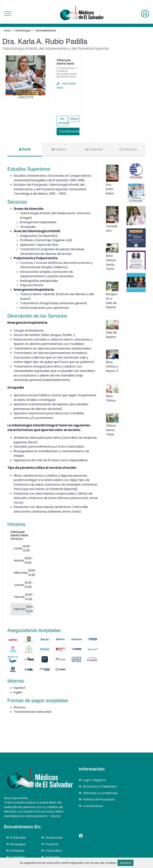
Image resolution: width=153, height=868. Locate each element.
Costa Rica (54, 851)
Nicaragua (18, 844)
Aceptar (125, 863)
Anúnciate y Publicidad (100, 786)
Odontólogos (23, 30)
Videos (59, 149)
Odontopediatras (46, 30)
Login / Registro (94, 780)
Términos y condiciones (100, 793)
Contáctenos (69, 131)
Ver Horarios (63, 121)
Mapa (74, 119)
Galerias (94, 149)
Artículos (128, 149)
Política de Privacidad (99, 799)
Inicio (7, 30)
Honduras (17, 851)
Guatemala (54, 838)
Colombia (18, 857)
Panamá (52, 844)
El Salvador (18, 838)
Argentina (53, 857)
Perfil (25, 149)
